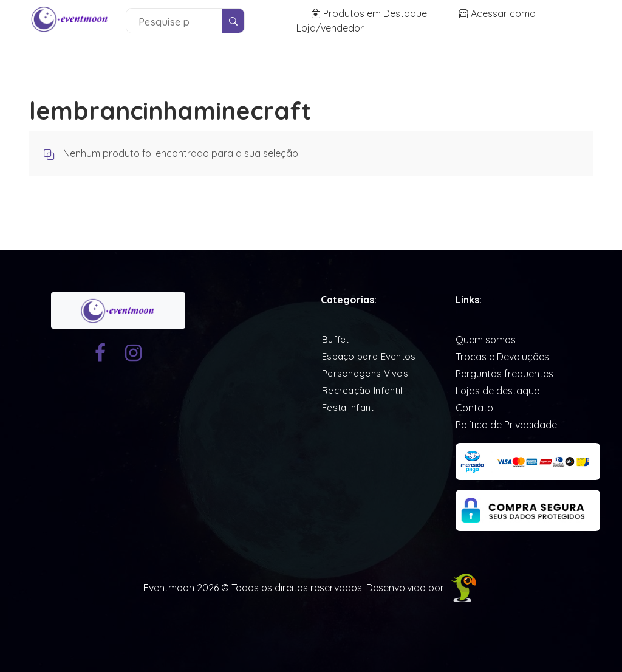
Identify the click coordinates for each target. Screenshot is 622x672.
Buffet (336, 339)
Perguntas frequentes (504, 374)
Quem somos (486, 340)
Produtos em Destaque (370, 13)
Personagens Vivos (365, 373)
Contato (474, 408)
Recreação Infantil (362, 390)
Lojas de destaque (497, 391)
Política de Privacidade (506, 425)
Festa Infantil (350, 407)
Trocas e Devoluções (502, 357)
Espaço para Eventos (369, 356)
